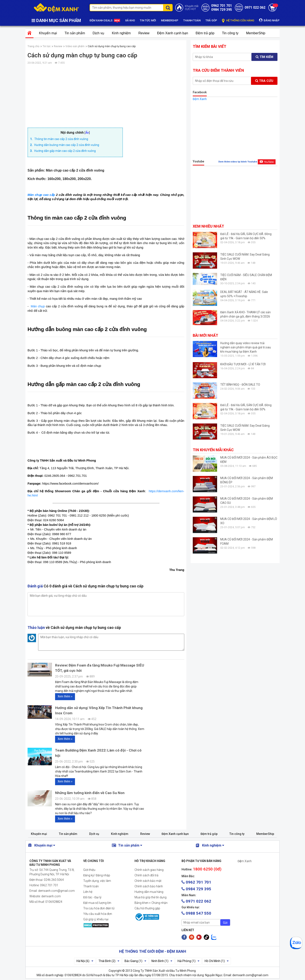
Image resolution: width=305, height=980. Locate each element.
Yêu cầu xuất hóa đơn (98, 914)
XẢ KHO (130, 20)
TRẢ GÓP (211, 20)
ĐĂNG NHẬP (269, 20)
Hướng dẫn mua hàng (149, 892)
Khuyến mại (48, 33)
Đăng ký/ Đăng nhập (97, 875)
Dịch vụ (98, 33)
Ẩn (87, 133)
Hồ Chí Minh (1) (217, 961)
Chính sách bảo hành (149, 886)
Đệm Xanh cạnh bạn (173, 33)
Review (144, 33)
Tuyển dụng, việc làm (97, 881)
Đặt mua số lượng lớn (97, 903)
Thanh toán (91, 886)
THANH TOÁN (192, 20)
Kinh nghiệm (121, 33)
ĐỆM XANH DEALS (105, 21)
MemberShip (256, 33)
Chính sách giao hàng (149, 870)
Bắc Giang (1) (135, 961)
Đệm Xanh (200, 99)
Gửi (225, 923)
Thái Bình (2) (109, 961)
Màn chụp (38, 306)
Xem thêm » (65, 696)
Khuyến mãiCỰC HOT (192, 8)
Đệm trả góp (205, 33)
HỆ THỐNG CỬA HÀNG (238, 21)
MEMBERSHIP (170, 20)
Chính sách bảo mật (148, 881)
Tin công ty (230, 33)
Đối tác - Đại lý (92, 897)
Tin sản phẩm (75, 33)
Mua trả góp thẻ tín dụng (150, 897)
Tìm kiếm (264, 57)
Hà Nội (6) (85, 961)
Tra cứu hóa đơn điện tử (99, 908)
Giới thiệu (89, 870)
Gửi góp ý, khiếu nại (96, 919)
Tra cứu (264, 81)
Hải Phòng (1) (188, 961)
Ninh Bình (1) (162, 961)
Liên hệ (88, 892)
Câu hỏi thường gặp (147, 908)
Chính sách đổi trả (146, 875)
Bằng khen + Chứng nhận (151, 903)
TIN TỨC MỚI (148, 20)
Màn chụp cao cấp (41, 195)
